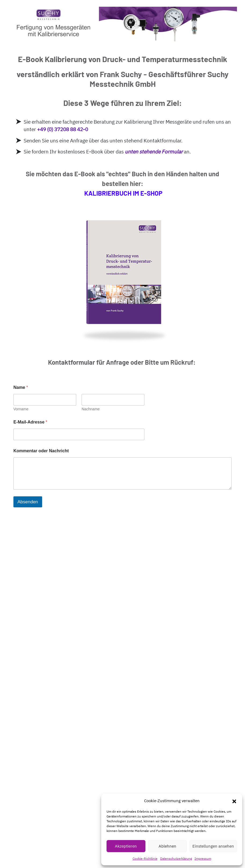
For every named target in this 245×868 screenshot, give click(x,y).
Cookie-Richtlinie (145, 858)
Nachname (91, 409)
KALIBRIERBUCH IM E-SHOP (123, 193)
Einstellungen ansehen (213, 846)
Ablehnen (167, 846)
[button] (234, 801)
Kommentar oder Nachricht (41, 451)
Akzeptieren (126, 846)
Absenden (28, 502)
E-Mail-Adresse (30, 422)
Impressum (203, 858)
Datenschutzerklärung (176, 858)
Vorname (21, 409)
